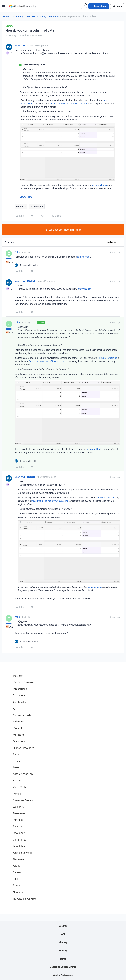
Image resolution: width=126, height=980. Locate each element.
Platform (18, 676)
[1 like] (26, 265)
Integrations (20, 689)
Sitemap (63, 942)
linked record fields (107, 358)
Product (17, 728)
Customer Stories (23, 800)
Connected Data (22, 715)
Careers (17, 872)
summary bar (84, 257)
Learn (16, 767)
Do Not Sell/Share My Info (63, 967)
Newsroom (19, 892)
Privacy (63, 950)
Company (18, 859)
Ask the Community (36, 16)
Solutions (18, 721)
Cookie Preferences (63, 975)
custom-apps (37, 206)
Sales (16, 754)
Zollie (17, 252)
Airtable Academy (23, 774)
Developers (19, 833)
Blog (15, 879)
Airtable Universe (23, 853)
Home (6, 16)
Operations (19, 741)
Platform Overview (23, 682)
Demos (17, 794)
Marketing (19, 735)
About (16, 866)
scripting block (99, 185)
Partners (18, 820)
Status (17, 885)
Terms (63, 959)
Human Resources (23, 748)
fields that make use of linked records (69, 104)
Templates (19, 846)
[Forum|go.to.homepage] (22, 6)
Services (18, 826)
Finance (17, 761)
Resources (19, 813)
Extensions (19, 695)
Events (17, 781)
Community (17, 16)
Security (63, 926)
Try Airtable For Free (24, 899)
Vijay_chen (20, 45)
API (63, 934)
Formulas (54, 16)
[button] (4, 7)
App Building (20, 702)
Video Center (20, 787)
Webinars (18, 807)
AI (14, 709)
